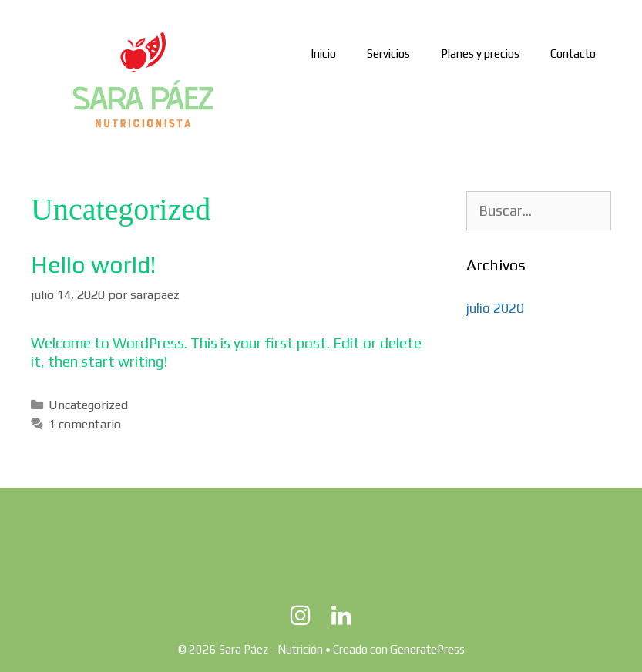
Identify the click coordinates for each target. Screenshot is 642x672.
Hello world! (93, 265)
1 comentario (85, 424)
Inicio (323, 54)
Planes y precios (480, 54)
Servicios (388, 54)
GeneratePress (427, 649)
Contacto (573, 54)
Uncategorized (88, 405)
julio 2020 (495, 308)
